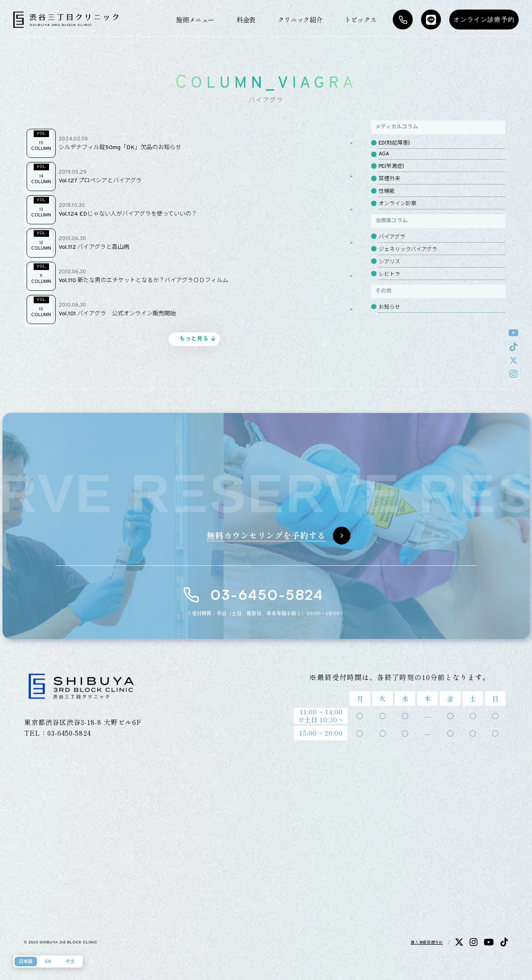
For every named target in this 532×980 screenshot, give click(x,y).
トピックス (361, 20)
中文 (70, 961)
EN (48, 961)
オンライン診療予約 (484, 20)
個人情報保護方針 (427, 942)
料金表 (246, 20)
